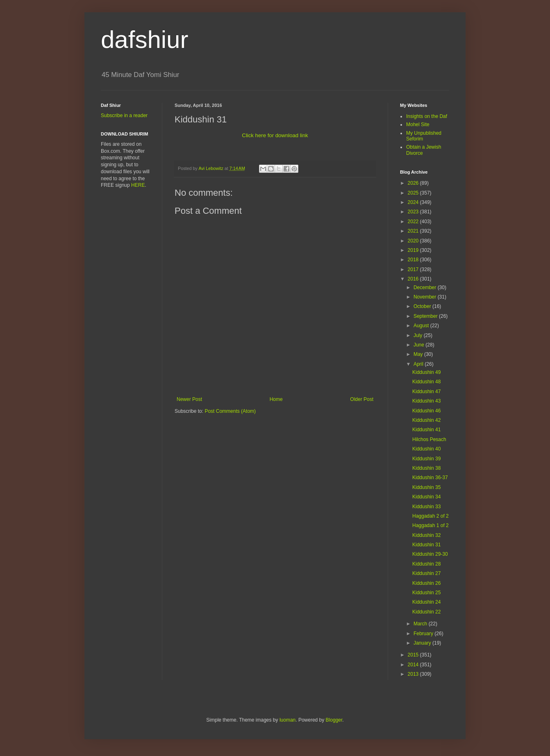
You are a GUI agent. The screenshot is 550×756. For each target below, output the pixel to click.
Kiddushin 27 (426, 573)
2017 (414, 269)
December (426, 287)
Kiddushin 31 (426, 545)
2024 (414, 202)
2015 (414, 655)
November (426, 297)
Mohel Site (418, 124)
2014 (414, 665)
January (423, 643)
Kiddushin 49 (426, 372)
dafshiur (144, 40)
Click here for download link (275, 135)
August (422, 326)
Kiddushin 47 (426, 392)
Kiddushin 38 (426, 468)
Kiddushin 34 (426, 497)
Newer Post (189, 399)
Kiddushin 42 (426, 420)
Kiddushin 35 (426, 487)
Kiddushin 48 (426, 382)
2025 (414, 193)
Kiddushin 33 (426, 507)
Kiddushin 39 (426, 459)
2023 (414, 212)
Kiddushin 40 (426, 449)
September (426, 316)
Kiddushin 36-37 (430, 478)
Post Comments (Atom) (230, 411)
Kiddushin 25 (426, 593)
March (421, 624)
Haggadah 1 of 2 (431, 525)
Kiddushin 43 (426, 401)
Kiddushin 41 (426, 430)
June (419, 345)
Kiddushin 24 (426, 602)
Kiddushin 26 (426, 583)
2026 (414, 183)
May (419, 354)
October (423, 306)
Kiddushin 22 (426, 612)
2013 (414, 674)
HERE (138, 185)
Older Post (362, 399)
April (419, 364)
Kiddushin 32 (426, 535)
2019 (414, 250)
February (424, 634)
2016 (414, 279)
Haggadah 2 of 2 (431, 516)
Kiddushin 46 (426, 411)
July (419, 335)
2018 (414, 260)
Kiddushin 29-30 (430, 554)
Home (276, 399)
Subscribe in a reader (124, 115)
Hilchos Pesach (429, 439)
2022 (414, 222)
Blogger (334, 720)
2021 (414, 231)
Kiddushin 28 (426, 564)
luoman (287, 720)
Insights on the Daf (427, 116)
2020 (414, 241)
